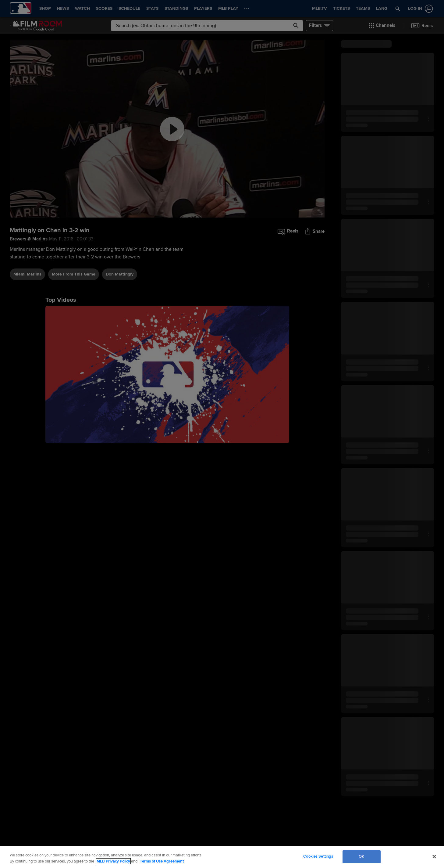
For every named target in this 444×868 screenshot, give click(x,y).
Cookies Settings (318, 856)
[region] (222, 857)
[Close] (434, 856)
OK (361, 856)
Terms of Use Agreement (162, 861)
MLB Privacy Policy (113, 861)
